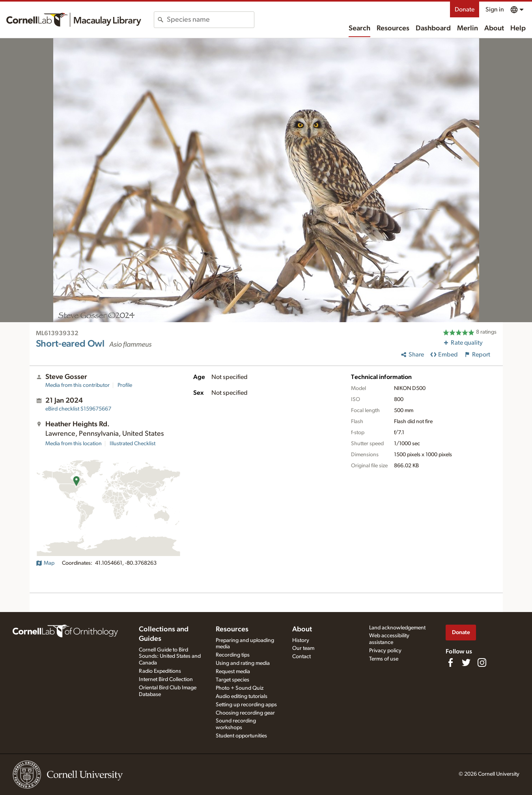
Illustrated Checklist (133, 444)
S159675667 (78, 409)
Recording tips (233, 655)
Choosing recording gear (245, 713)
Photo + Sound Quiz (240, 688)
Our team (303, 648)
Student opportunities (241, 736)
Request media (233, 672)
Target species (232, 680)
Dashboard (433, 28)
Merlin (468, 28)
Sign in (495, 9)
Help (518, 28)
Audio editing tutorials (242, 696)
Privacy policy (385, 651)
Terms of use (384, 659)
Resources (393, 28)
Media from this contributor (77, 385)
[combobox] (210, 20)
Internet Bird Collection (166, 679)
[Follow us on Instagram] (482, 662)
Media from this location (74, 444)
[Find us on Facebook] (450, 662)
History (301, 640)
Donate (465, 9)
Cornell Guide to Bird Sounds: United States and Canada (170, 657)
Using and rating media (243, 663)
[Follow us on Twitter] (466, 662)
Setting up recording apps (246, 705)
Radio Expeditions (160, 671)
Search (359, 28)
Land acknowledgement (397, 628)
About (494, 28)
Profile (125, 385)
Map (45, 563)
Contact (301, 657)
